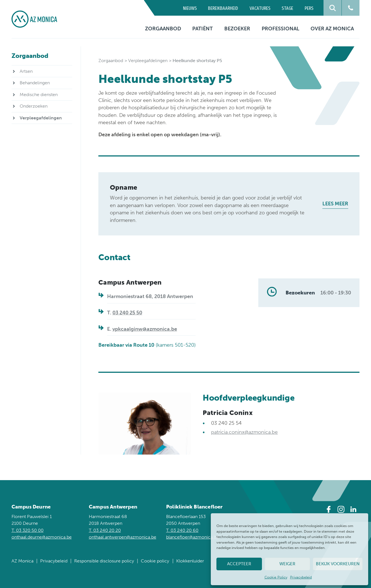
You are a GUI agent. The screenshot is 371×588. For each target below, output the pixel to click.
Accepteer (239, 564)
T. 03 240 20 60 (182, 530)
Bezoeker (237, 29)
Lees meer (335, 204)
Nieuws (190, 8)
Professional (280, 29)
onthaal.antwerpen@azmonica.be (123, 537)
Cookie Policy (276, 577)
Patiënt (203, 29)
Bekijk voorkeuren (338, 564)
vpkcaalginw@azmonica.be (145, 329)
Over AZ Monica (332, 29)
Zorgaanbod (163, 29)
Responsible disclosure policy (104, 561)
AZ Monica (22, 561)
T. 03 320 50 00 (28, 530)
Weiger (287, 564)
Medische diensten (39, 95)
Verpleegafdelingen (148, 61)
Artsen (26, 71)
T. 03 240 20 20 (105, 530)
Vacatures (260, 8)
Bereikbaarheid (223, 8)
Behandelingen (35, 83)
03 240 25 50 (127, 313)
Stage (287, 8)
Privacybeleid (301, 577)
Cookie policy (155, 561)
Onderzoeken (34, 106)
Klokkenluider (190, 561)
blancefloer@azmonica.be (193, 537)
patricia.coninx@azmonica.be (244, 432)
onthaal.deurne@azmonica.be (42, 537)
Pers (309, 8)
